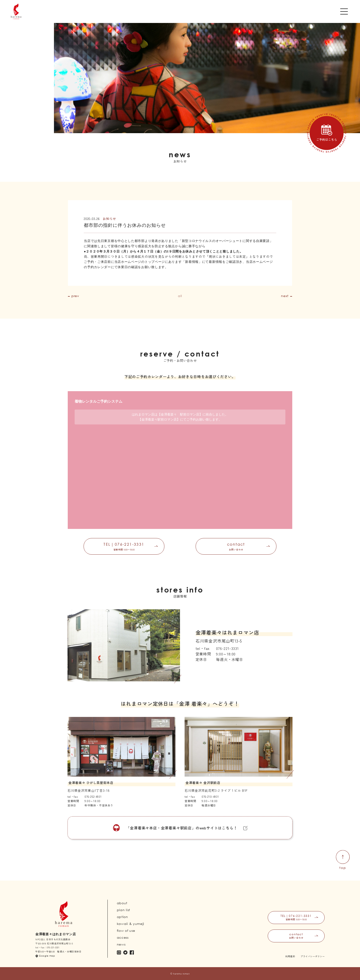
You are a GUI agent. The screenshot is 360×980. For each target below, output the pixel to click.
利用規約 (290, 956)
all (180, 296)
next (285, 296)
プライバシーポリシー (313, 956)
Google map (47, 956)
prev (75, 296)
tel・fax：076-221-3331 (47, 947)
